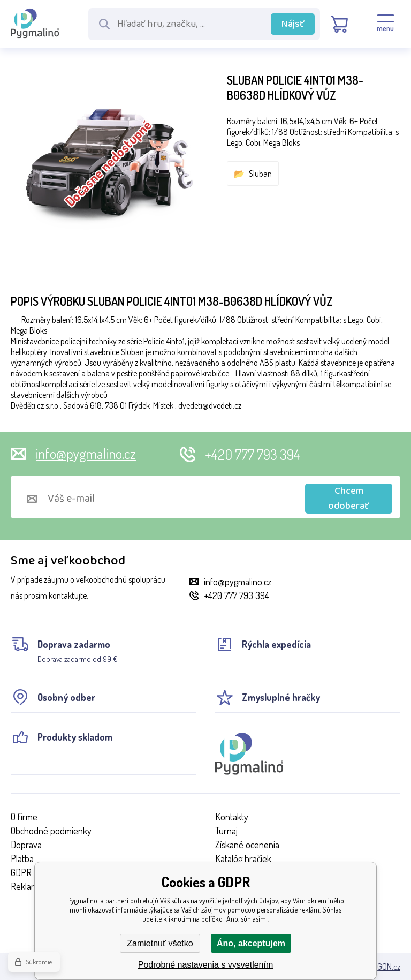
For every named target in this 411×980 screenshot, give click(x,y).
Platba (22, 858)
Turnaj (226, 831)
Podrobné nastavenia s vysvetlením (206, 965)
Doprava (26, 845)
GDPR (21, 872)
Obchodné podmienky (51, 831)
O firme (24, 817)
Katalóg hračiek (243, 858)
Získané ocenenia (247, 845)
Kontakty (232, 817)
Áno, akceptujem (251, 943)
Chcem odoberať (349, 499)
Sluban (260, 174)
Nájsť (293, 24)
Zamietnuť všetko (160, 943)
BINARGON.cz (379, 967)
